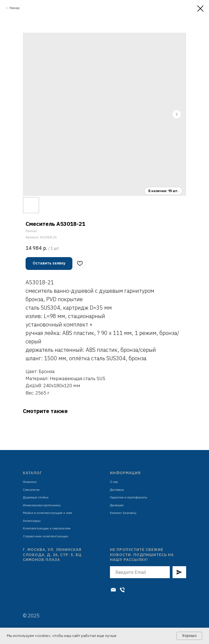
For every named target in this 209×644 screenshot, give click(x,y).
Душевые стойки (36, 497)
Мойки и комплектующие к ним (47, 513)
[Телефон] (122, 590)
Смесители (31, 490)
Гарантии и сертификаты (129, 497)
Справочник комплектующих (46, 536)
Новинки (30, 482)
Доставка (117, 490)
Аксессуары (32, 521)
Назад (14, 8)
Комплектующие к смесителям (47, 528)
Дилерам (117, 505)
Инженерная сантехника (42, 505)
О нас (114, 482)
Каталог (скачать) (123, 513)
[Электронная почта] (113, 590)
